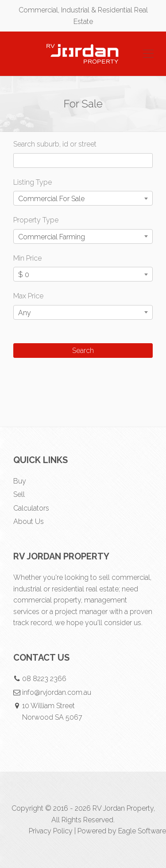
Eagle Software (142, 831)
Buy (20, 481)
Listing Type (33, 182)
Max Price (28, 296)
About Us (29, 521)
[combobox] (83, 198)
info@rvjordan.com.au (57, 692)
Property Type (36, 220)
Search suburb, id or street (55, 144)
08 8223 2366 (44, 679)
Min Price (27, 258)
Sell (19, 494)
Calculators (31, 508)
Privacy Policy (51, 831)
